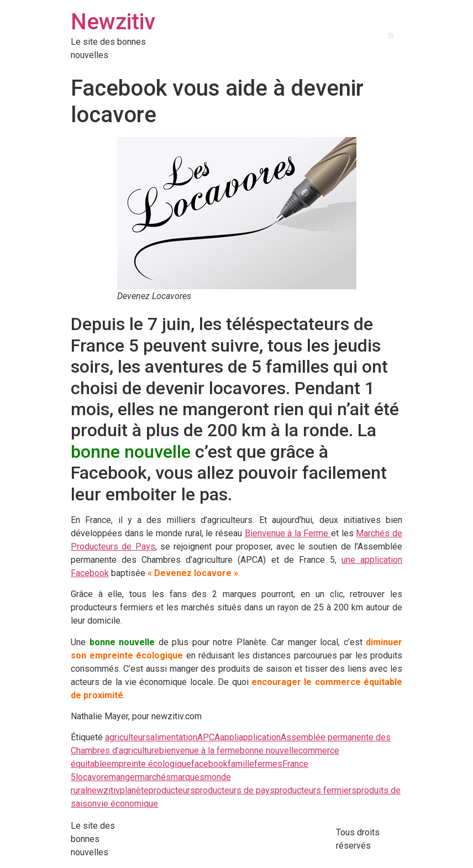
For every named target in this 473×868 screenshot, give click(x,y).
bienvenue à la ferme (199, 751)
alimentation (174, 737)
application (260, 737)
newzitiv (104, 790)
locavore (92, 777)
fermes (268, 764)
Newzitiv (113, 22)
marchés (154, 777)
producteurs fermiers (316, 790)
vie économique (127, 804)
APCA (209, 737)
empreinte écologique (149, 764)
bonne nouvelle (269, 751)
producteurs (172, 790)
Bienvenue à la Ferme (288, 533)
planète (134, 790)
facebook (209, 764)
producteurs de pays (235, 790)
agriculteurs (128, 737)
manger (123, 777)
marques (188, 777)
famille (241, 764)
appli (229, 737)
